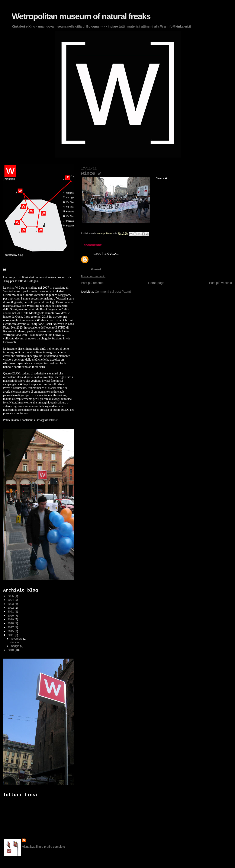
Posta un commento (93, 276)
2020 (11, 616)
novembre (17, 639)
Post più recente (92, 283)
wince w (14, 642)
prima (11, 288)
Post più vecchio (220, 283)
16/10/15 (96, 269)
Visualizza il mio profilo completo (44, 847)
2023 (11, 604)
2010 (11, 650)
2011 (11, 635)
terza (70, 302)
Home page (156, 283)
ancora (7, 313)
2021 (11, 612)
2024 (11, 600)
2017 (11, 627)
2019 (11, 619)
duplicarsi (14, 298)
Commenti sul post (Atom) (113, 292)
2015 (11, 631)
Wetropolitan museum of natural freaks (81, 16)
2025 (11, 596)
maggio (15, 646)
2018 (11, 623)
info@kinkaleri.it (179, 26)
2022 (11, 608)
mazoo (96, 253)
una (34, 320)
